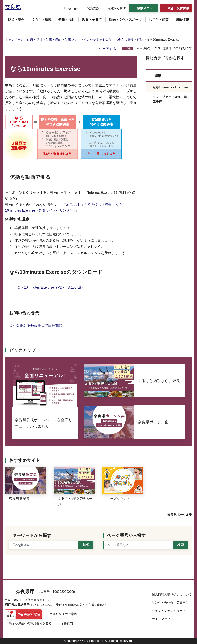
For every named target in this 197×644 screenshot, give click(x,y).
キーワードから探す (32, 535)
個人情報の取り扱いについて (172, 594)
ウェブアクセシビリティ (169, 611)
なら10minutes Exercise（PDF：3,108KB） (51, 287)
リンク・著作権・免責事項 (170, 602)
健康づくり (73, 40)
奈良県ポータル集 (180, 515)
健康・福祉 (35, 40)
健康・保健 (53, 40)
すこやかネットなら (98, 40)
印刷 (129, 49)
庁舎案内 (67, 623)
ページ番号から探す (126, 535)
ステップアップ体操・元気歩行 (170, 99)
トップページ (14, 40)
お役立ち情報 (124, 40)
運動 (140, 40)
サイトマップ (161, 619)
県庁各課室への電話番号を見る (30, 623)
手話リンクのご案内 (63, 614)
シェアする (108, 49)
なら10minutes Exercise (170, 87)
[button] (68, 8)
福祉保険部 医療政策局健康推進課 (37, 326)
